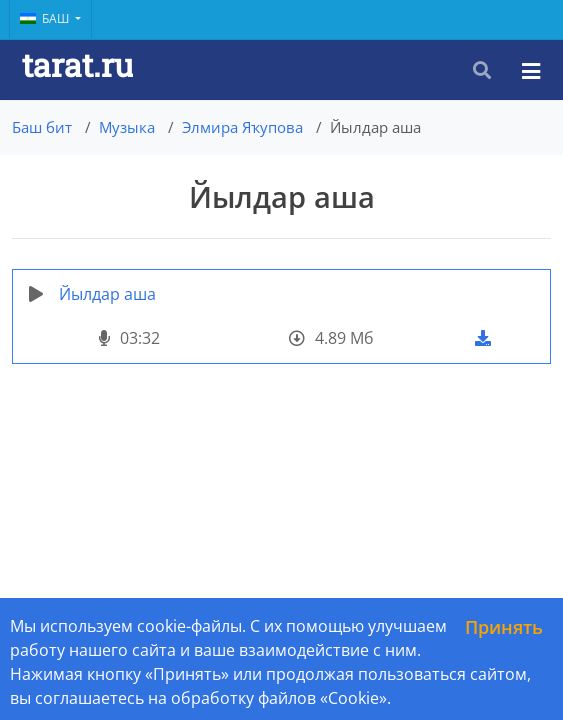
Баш (46, 18)
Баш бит (42, 127)
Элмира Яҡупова (242, 127)
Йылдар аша (107, 294)
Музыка (127, 127)
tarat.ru (77, 64)
